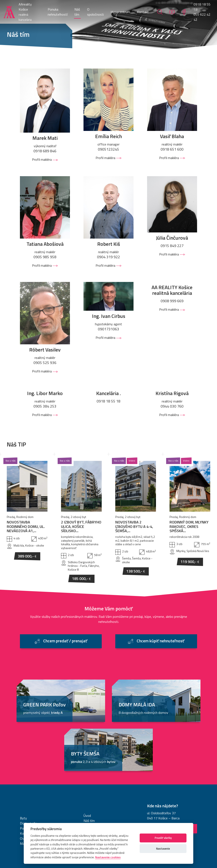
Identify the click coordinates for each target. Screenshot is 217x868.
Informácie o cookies (113, 819)
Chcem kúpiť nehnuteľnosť (156, 583)
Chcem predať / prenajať (61, 583)
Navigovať (172, 771)
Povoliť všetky (163, 838)
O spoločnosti (95, 12)
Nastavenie (163, 849)
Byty (23, 761)
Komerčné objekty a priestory (41, 776)
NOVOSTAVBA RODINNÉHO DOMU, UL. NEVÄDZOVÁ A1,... (26, 465)
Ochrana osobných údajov (77, 819)
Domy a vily (28, 766)
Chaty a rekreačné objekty (38, 781)
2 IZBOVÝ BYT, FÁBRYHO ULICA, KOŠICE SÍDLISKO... (81, 465)
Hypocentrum (120, 12)
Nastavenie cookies (144, 819)
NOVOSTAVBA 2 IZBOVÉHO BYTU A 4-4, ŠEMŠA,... (134, 465)
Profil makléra (45, 159)
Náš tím (77, 12)
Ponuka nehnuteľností (58, 12)
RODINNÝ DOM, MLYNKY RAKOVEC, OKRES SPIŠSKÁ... (189, 465)
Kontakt (143, 12)
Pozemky (27, 771)
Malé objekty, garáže (35, 786)
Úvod (87, 758)
